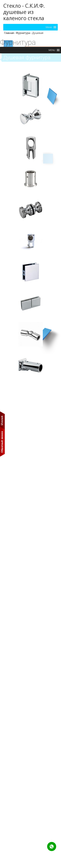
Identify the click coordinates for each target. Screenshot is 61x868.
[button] (49, 27)
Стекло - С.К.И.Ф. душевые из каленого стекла (24, 12)
